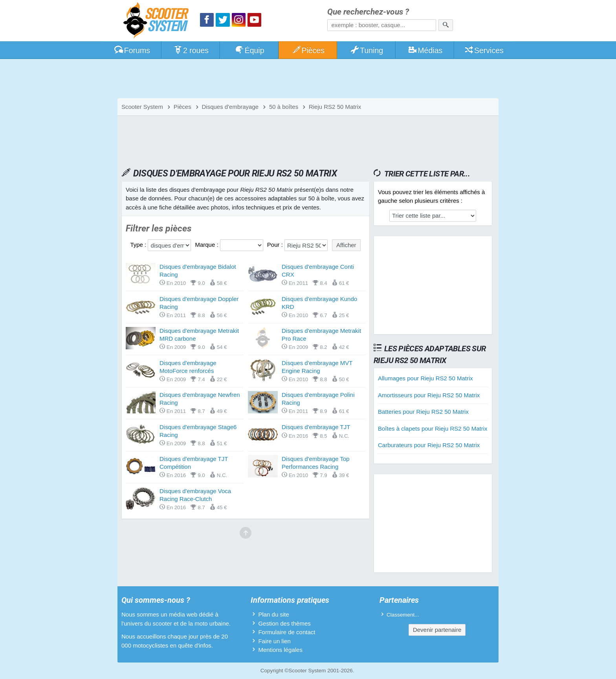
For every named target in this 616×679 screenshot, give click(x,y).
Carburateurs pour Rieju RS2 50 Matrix (429, 445)
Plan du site (273, 614)
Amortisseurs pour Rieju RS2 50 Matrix (429, 395)
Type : (139, 245)
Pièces (308, 50)
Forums (132, 50)
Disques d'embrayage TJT (316, 427)
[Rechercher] (446, 25)
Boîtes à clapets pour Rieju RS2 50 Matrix (433, 429)
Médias (425, 50)
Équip (249, 50)
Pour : (276, 245)
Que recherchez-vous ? (368, 12)
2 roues (191, 50)
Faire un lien (274, 641)
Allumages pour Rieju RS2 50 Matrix (425, 378)
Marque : (207, 245)
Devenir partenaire (437, 630)
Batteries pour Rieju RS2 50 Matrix (423, 412)
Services (484, 50)
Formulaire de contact (287, 632)
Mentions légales (280, 650)
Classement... (403, 615)
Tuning (367, 50)
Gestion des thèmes (284, 623)
